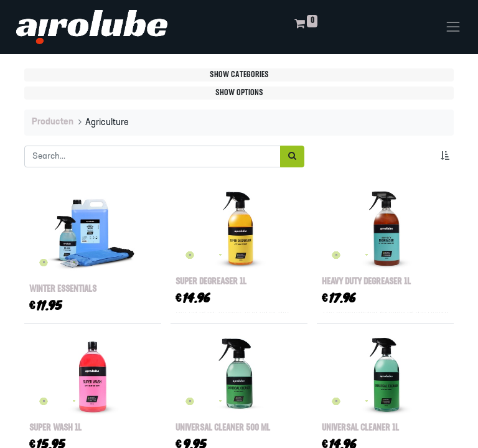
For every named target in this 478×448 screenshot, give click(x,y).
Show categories (239, 75)
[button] (447, 156)
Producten (53, 122)
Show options (239, 93)
